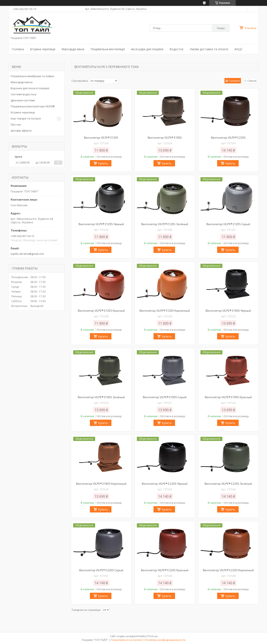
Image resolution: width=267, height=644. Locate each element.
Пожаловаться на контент (127, 640)
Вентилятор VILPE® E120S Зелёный (165, 224)
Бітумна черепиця (43, 49)
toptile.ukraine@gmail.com (27, 254)
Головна (18, 49)
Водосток (177, 49)
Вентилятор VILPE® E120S (101, 137)
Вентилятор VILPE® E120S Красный (101, 311)
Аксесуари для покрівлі (147, 49)
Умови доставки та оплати (209, 49)
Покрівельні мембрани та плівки (32, 76)
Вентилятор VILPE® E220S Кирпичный (228, 570)
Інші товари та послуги (26, 118)
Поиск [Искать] (221, 28)
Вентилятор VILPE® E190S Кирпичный (101, 484)
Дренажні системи (23, 100)
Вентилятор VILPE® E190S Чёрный (228, 311)
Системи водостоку (24, 94)
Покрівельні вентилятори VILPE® (33, 106)
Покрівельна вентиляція (108, 49)
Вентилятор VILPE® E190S (165, 137)
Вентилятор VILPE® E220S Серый (101, 570)
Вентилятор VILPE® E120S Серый (228, 224)
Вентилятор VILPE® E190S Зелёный (101, 397)
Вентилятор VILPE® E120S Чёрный (101, 224)
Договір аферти (21, 131)
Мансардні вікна (73, 49)
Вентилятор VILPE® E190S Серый (165, 397)
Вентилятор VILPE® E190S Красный (228, 397)
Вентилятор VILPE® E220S (228, 137)
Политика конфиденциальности (165, 640)
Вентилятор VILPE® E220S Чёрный (165, 484)
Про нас (16, 124)
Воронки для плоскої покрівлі (30, 88)
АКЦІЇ (238, 49)
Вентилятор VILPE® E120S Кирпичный (165, 311)
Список (252, 81)
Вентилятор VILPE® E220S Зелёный (228, 484)
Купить (103, 163)
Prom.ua (152, 636)
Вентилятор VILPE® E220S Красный (165, 570)
